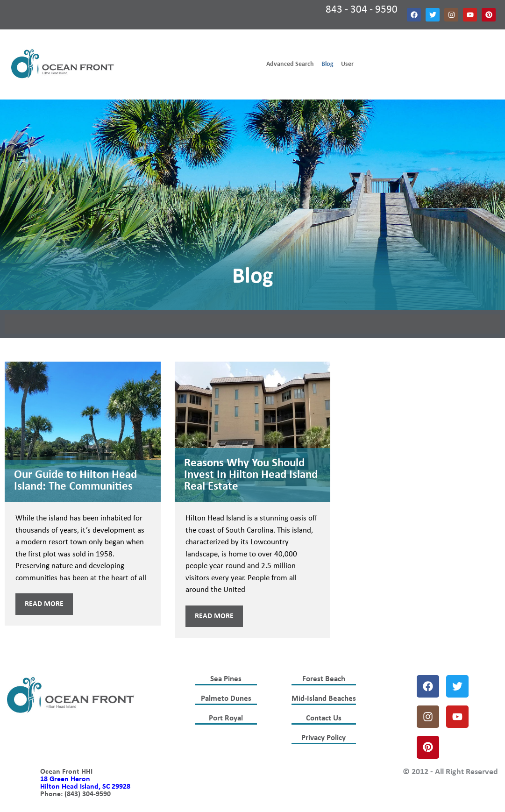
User (347, 64)
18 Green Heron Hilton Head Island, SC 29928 (85, 783)
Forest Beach (324, 679)
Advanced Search (290, 64)
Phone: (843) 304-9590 (75, 794)
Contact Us (324, 718)
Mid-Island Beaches (324, 699)
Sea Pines (226, 679)
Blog (327, 64)
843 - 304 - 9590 (362, 10)
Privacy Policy (324, 738)
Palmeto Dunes (226, 699)
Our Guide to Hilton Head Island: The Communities (75, 481)
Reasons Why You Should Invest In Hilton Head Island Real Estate (251, 475)
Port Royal (226, 718)
